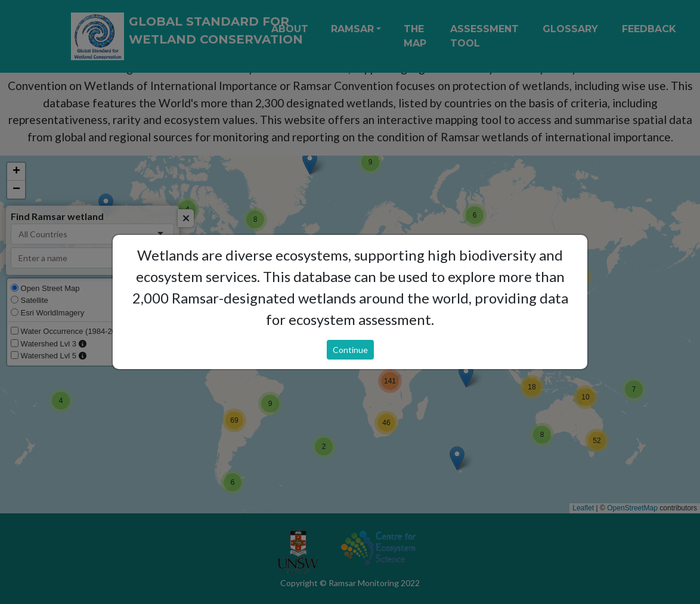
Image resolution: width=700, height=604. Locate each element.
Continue (350, 350)
